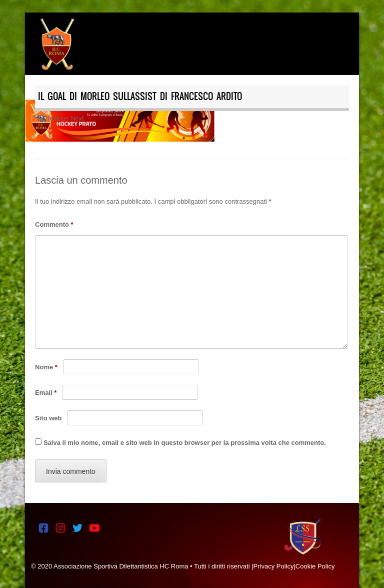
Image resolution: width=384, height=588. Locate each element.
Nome (46, 367)
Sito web (48, 418)
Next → (81, 118)
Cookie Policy (315, 566)
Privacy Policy (274, 566)
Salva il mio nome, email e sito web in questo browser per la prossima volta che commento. (185, 443)
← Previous (52, 118)
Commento (54, 224)
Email (46, 393)
